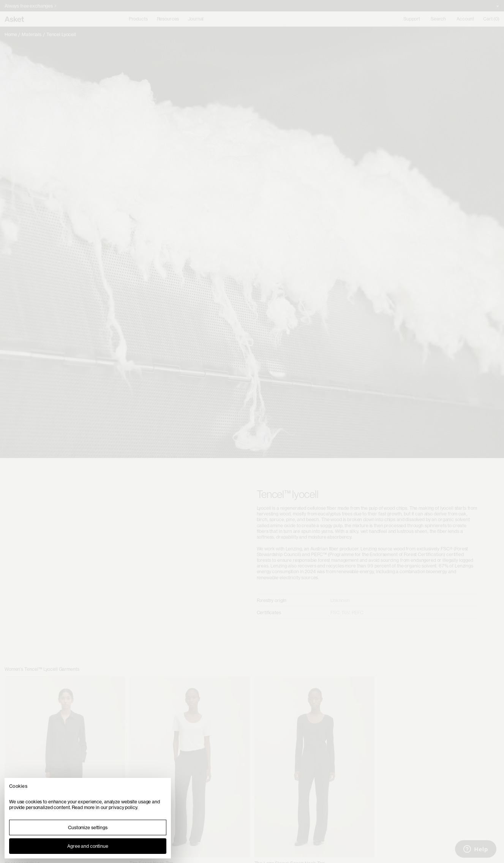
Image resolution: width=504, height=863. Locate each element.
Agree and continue (88, 846)
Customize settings (88, 827)
